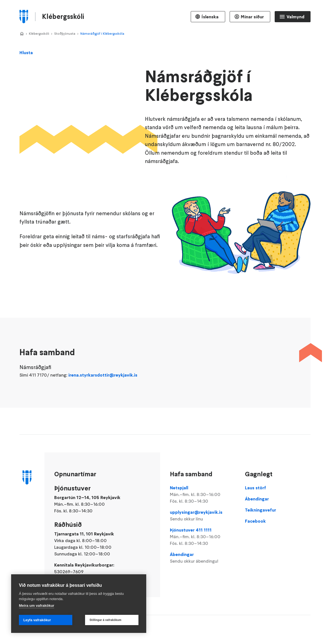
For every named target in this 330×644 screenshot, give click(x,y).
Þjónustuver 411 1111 (203, 537)
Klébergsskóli (39, 33)
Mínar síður (252, 17)
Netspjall (203, 495)
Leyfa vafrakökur (37, 620)
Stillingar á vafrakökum (106, 620)
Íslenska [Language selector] (210, 17)
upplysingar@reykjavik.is (203, 516)
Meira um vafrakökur (37, 606)
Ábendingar (203, 558)
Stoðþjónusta (65, 33)
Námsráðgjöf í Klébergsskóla (102, 33)
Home (22, 34)
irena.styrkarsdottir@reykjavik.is (103, 382)
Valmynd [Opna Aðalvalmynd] (296, 17)
